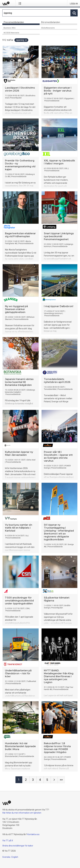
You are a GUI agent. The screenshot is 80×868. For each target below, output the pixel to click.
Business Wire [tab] (10, 28)
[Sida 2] (26, 780)
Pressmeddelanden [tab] (14, 22)
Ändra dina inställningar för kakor (18, 846)
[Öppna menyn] (20, 3)
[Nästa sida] (54, 780)
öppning (22, 40)
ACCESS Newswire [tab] (11, 33)
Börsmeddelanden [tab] (51, 22)
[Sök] (36, 13)
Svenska (6, 857)
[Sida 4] (40, 780)
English (15, 857)
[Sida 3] (33, 780)
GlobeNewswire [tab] (48, 28)
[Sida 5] (47, 780)
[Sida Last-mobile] (61, 780)
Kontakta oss (33, 834)
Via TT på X (8, 841)
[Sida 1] (19, 780)
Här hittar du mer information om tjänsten (22, 813)
